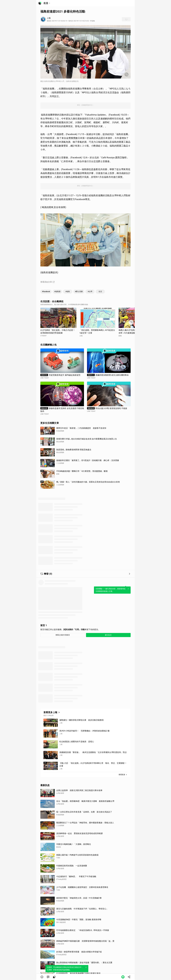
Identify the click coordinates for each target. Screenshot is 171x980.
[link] (48, 977)
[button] (42, 977)
